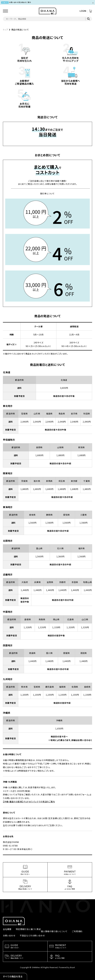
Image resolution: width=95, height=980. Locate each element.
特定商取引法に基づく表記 (28, 929)
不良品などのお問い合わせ (32, 936)
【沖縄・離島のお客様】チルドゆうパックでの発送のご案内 (29, 802)
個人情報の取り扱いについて (54, 931)
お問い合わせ (9, 936)
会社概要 (7, 929)
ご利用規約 (77, 931)
